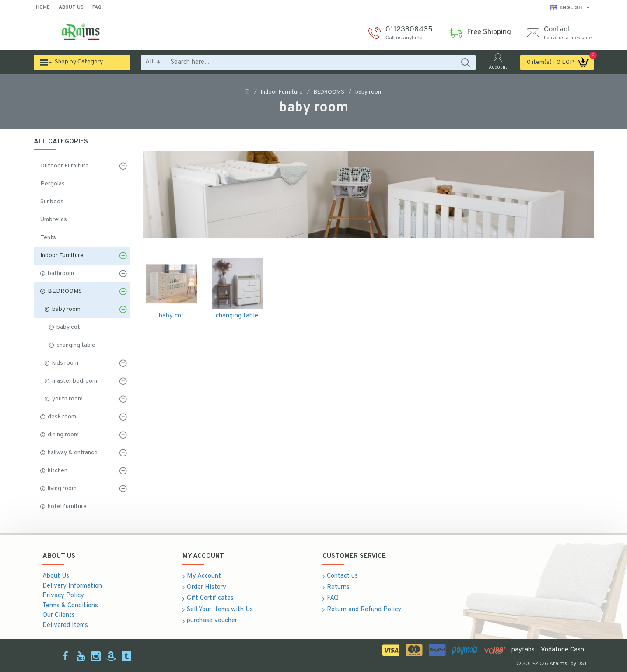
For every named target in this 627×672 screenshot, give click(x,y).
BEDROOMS (329, 92)
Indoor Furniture (282, 92)
